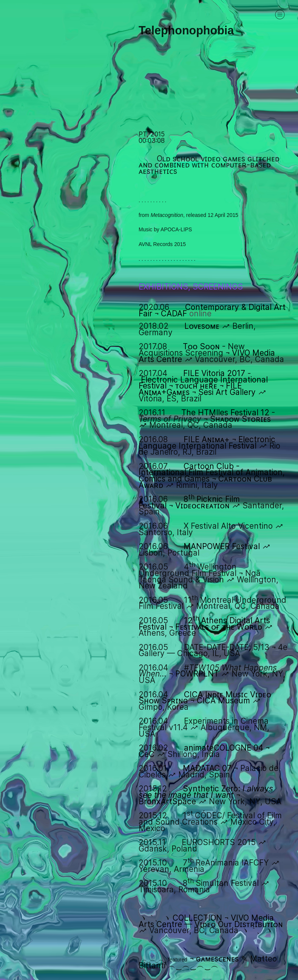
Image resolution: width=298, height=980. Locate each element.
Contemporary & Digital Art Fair (212, 310)
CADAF (186, 314)
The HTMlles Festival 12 (225, 413)
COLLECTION (197, 918)
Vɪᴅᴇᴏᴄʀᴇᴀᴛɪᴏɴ (202, 505)
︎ (280, 15)
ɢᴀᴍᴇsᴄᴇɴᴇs (217, 959)
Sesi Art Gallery (227, 392)
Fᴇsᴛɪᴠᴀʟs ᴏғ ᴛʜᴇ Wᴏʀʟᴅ (219, 627)
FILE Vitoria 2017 (214, 373)
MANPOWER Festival (222, 546)
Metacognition (167, 215)
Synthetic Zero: (206, 792)
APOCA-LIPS (176, 229)
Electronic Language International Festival (207, 443)
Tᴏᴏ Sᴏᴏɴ (201, 346)
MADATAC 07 (207, 768)
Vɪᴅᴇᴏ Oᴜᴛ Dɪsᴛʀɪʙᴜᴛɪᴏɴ (239, 924)
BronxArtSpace (167, 801)
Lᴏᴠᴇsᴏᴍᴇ (202, 326)
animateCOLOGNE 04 (224, 748)
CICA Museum (223, 701)
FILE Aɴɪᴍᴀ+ (207, 439)
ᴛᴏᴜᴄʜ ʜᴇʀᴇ (196, 386)
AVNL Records (156, 244)
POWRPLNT (197, 674)
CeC (147, 754)
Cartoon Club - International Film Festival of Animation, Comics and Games (212, 472)
